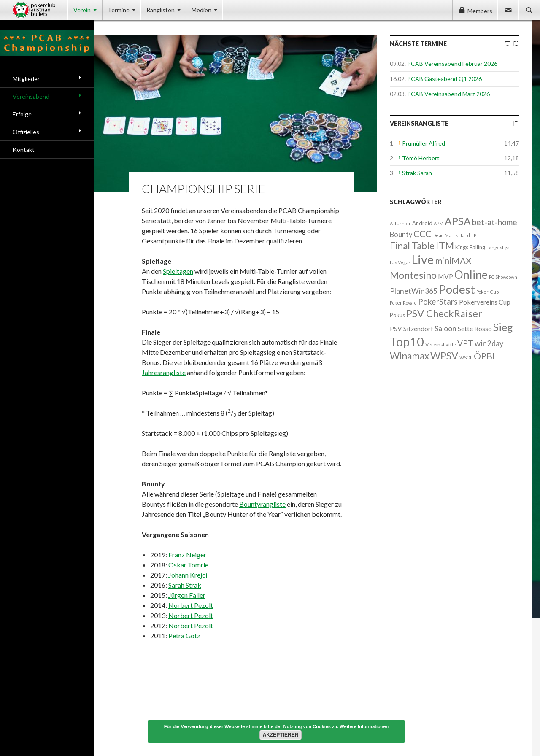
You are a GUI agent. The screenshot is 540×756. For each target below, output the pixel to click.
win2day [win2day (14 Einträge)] (489, 343)
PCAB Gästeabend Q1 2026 (444, 79)
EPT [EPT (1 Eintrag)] (475, 235)
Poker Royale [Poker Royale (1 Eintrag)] (403, 303)
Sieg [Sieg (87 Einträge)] (503, 327)
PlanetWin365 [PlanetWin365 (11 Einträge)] (414, 291)
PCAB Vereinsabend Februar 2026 (452, 63)
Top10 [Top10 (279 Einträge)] (407, 342)
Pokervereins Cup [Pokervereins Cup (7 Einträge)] (485, 302)
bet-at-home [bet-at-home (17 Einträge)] (495, 222)
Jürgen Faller (187, 595)
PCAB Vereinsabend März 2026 (448, 94)
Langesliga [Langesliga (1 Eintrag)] (498, 247)
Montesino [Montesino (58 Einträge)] (413, 275)
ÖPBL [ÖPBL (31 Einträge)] (485, 356)
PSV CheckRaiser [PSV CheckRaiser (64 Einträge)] (444, 313)
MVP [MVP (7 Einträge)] (445, 276)
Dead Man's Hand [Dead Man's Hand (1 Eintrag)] (451, 235)
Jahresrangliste (164, 372)
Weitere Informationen (364, 726)
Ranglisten (161, 10)
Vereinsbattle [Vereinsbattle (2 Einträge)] (441, 344)
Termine (119, 10)
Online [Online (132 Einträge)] (471, 275)
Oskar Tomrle (188, 565)
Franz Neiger (187, 555)
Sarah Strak (185, 585)
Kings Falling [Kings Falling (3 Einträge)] (470, 247)
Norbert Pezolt (191, 605)
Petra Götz (184, 636)
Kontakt (24, 150)
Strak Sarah (417, 173)
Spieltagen (178, 271)
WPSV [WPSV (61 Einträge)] (444, 356)
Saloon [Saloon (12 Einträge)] (445, 328)
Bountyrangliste (262, 504)
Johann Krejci (188, 575)
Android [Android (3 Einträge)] (422, 223)
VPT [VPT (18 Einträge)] (465, 343)
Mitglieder (26, 79)
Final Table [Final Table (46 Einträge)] (412, 246)
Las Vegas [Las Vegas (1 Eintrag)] (400, 262)
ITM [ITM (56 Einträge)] (445, 246)
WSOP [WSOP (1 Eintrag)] (466, 358)
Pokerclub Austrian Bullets (40, 10)
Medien (201, 10)
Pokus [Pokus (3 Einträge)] (397, 315)
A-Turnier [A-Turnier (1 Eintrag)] (400, 223)
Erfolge (22, 114)
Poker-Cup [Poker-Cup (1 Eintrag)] (487, 292)
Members (480, 11)
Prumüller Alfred (424, 143)
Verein (82, 10)
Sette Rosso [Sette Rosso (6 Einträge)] (475, 329)
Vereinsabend (31, 96)
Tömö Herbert (421, 158)
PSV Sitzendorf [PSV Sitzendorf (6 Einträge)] (412, 329)
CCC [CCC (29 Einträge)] (422, 234)
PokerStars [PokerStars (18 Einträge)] (438, 301)
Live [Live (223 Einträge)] (423, 259)
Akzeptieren (281, 735)
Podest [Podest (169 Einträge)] (457, 289)
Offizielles (26, 132)
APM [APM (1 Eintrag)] (439, 223)
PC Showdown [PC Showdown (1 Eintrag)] (503, 277)
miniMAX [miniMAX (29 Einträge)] (453, 261)
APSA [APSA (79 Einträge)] (458, 221)
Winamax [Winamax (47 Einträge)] (409, 356)
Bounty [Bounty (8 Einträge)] (401, 234)
